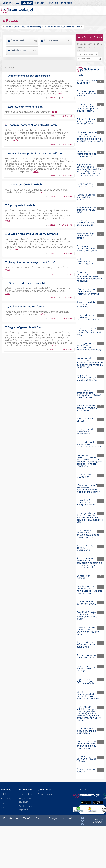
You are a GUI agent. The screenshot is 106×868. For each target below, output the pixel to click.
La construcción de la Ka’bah (25, 185)
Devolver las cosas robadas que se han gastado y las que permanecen (89, 590)
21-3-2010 (67, 98)
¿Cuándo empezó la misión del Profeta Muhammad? (88, 292)
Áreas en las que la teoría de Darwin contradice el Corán (88, 631)
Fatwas (10, 21)
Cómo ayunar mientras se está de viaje (86, 668)
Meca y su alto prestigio (52, 41)
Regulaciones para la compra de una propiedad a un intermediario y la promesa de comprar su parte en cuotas (90, 170)
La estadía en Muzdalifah (84, 476)
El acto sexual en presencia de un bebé (86, 210)
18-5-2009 (67, 145)
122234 (52, 176)
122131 (52, 274)
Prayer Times (45, 794)
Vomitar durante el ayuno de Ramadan (86, 197)
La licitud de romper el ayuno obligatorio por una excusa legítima (88, 108)
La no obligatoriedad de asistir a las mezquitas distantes (88, 695)
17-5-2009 (67, 197)
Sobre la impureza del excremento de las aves (87, 94)
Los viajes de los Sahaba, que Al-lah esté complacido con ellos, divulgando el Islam (90, 518)
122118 (52, 319)
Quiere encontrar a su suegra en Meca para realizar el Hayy (89, 331)
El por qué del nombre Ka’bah (25, 107)
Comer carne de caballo (86, 771)
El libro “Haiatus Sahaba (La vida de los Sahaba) (86, 122)
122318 (52, 98)
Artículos (6, 799)
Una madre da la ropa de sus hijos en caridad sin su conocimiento (86, 745)
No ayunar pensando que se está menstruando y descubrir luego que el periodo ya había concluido (89, 461)
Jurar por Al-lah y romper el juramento (87, 305)
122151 (52, 225)
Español (27, 3)
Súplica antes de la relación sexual (86, 657)
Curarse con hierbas (84, 577)
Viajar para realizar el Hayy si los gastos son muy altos (87, 379)
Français (53, 3)
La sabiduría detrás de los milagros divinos (86, 503)
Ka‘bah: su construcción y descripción (19, 50)
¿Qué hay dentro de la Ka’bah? (26, 307)
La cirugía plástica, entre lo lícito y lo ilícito (86, 223)
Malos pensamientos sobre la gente (85, 261)
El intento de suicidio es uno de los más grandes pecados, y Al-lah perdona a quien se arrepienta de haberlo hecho (89, 714)
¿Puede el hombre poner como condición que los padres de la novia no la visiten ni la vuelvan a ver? (90, 138)
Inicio (4, 794)
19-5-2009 (67, 116)
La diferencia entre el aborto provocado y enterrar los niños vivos (89, 394)
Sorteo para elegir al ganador (87, 82)
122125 (52, 298)
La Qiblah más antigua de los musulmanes (33, 234)
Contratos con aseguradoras (85, 185)
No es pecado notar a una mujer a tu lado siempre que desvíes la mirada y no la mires (90, 363)
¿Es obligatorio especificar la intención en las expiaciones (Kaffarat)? (89, 347)
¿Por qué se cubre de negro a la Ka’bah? (31, 262)
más (59, 94)
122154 (52, 197)
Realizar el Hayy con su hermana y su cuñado (87, 408)
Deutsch (40, 3)
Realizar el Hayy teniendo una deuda (86, 236)
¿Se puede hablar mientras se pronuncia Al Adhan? (89, 444)
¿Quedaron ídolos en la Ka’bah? (26, 283)
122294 (52, 116)
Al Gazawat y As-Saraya (86, 420)
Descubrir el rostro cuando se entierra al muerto (87, 154)
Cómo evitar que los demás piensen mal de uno (88, 317)
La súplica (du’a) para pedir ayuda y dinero (87, 759)
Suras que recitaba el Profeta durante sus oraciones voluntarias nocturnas (89, 277)
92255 (52, 350)
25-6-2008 (67, 350)
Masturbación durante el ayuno (86, 603)
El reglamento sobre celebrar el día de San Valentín (88, 681)
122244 (52, 145)
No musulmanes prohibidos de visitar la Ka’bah (35, 154)
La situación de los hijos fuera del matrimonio (86, 731)
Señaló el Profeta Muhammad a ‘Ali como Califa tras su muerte (88, 616)
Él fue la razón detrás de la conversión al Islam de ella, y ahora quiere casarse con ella (89, 563)
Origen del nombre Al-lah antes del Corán (32, 125)
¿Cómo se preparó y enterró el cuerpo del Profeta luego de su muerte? (88, 489)
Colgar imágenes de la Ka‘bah (25, 327)
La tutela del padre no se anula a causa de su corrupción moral (88, 534)
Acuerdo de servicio (88, 790)
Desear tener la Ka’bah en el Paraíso (29, 76)
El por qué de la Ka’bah (21, 205)
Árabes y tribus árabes (19, 41)
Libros (5, 808)
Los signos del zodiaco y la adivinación (85, 432)
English (7, 3)
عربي (17, 3)
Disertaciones (27, 794)
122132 (52, 254)
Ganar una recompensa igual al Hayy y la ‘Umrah (87, 249)
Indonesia (67, 3)
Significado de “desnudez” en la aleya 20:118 (86, 645)
